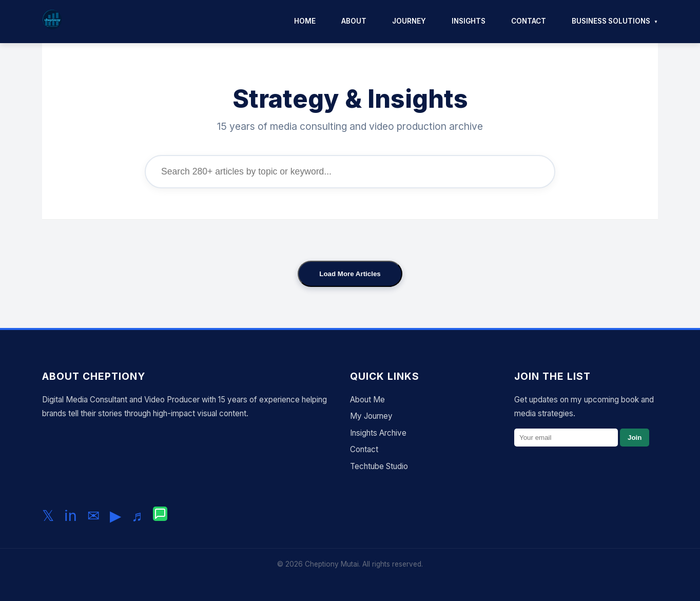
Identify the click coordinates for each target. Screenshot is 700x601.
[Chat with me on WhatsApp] (160, 516)
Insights (469, 21)
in (71, 516)
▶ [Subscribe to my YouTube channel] (115, 516)
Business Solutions (611, 21)
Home (305, 21)
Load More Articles (350, 274)
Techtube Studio (379, 466)
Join (635, 438)
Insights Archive (378, 433)
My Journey (371, 416)
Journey (409, 21)
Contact (529, 21)
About (354, 21)
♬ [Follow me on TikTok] (137, 516)
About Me (367, 400)
